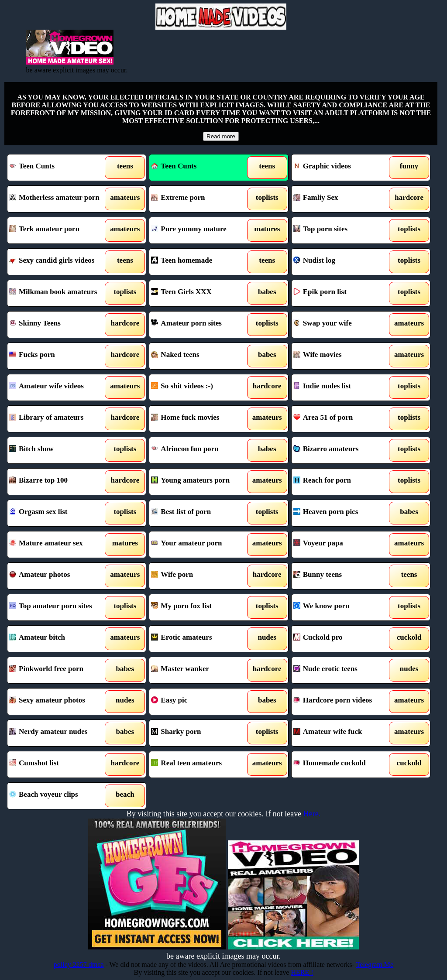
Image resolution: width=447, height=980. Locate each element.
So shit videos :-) (201, 387)
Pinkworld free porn (59, 670)
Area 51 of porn (343, 419)
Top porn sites (343, 230)
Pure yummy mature (201, 230)
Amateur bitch (59, 639)
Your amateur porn (201, 545)
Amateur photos (59, 576)
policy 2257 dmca (79, 965)
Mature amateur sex (59, 545)
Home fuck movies (201, 419)
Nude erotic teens (343, 670)
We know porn (343, 607)
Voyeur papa (343, 545)
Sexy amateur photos (59, 702)
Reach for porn (343, 482)
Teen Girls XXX (201, 293)
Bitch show (59, 450)
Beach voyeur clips (59, 796)
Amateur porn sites (201, 325)
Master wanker (201, 670)
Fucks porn (59, 356)
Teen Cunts (59, 168)
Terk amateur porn (59, 230)
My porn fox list (201, 607)
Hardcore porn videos (343, 702)
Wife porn (201, 576)
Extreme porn (201, 199)
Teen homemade (201, 262)
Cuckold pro (343, 639)
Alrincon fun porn (201, 450)
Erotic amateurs (201, 639)
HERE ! (302, 972)
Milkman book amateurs (59, 293)
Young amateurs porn (201, 482)
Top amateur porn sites (59, 607)
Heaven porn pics (343, 513)
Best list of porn (201, 513)
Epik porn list (343, 293)
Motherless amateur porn (59, 199)
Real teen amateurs (201, 764)
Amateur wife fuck (343, 733)
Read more (221, 136)
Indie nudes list (343, 387)
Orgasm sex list (59, 513)
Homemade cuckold (343, 764)
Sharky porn (201, 733)
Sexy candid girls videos (59, 262)
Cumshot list (59, 764)
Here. (312, 814)
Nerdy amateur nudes (59, 733)
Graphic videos (343, 168)
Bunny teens (343, 576)
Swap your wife (343, 325)
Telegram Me (375, 965)
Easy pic (201, 702)
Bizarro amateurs (343, 450)
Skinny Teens (59, 325)
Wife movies (343, 356)
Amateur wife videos (59, 387)
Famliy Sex (343, 199)
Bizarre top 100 (59, 482)
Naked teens (201, 356)
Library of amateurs (59, 419)
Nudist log (343, 262)
